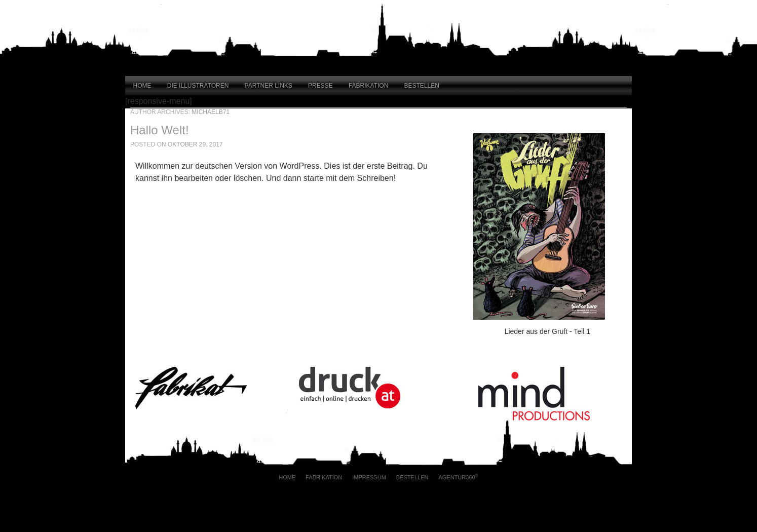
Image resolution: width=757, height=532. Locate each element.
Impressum (369, 477)
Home (142, 86)
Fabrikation (368, 86)
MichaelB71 (211, 112)
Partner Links (269, 86)
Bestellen (422, 86)
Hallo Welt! (160, 130)
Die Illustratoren (198, 86)
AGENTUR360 (458, 477)
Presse (320, 86)
